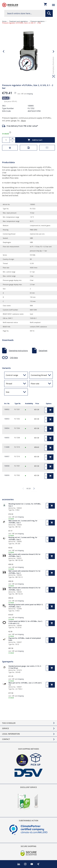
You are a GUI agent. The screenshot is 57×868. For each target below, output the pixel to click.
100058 (7, 466)
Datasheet (43, 351)
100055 (7, 438)
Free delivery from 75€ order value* (22, 126)
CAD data (14, 358)
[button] (54, 76)
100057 (7, 457)
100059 (7, 475)
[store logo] (10, 5)
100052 (7, 409)
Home (4, 21)
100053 (7, 419)
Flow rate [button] (35, 384)
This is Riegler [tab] (9, 723)
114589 (7, 447)
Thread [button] (9, 384)
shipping (30, 94)
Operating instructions (18, 351)
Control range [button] (12, 375)
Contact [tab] (6, 739)
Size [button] (8, 392)
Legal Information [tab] (11, 734)
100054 (7, 428)
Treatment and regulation (19, 21)
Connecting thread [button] (39, 375)
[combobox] (28, 13)
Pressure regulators (38, 21)
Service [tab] (6, 728)
